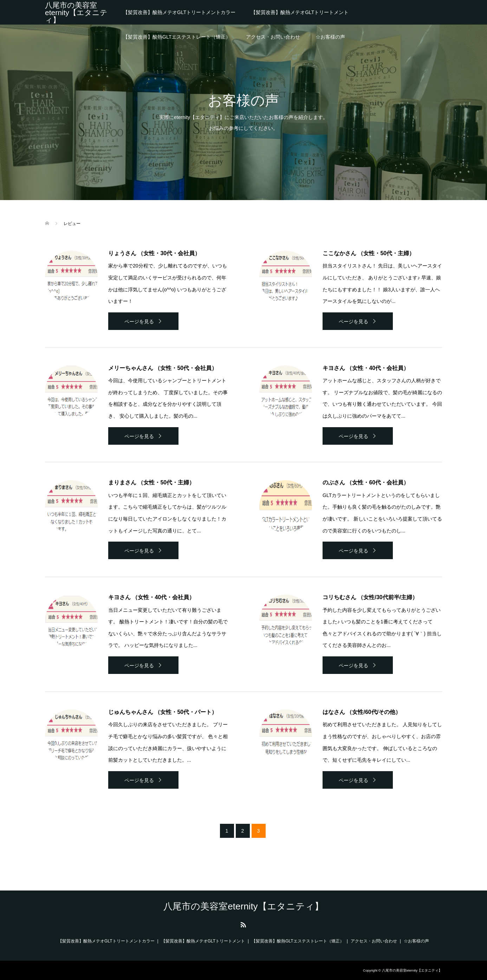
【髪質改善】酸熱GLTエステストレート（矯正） (177, 37)
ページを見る (139, 322)
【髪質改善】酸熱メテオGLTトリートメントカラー (179, 12)
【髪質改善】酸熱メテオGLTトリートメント (300, 12)
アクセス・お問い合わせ (273, 37)
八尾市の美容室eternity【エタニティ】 (76, 12)
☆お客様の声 (330, 37)
